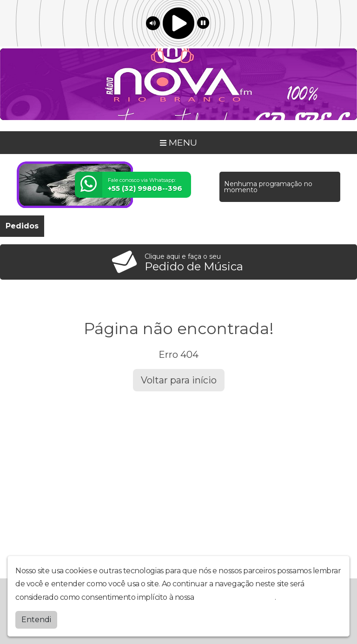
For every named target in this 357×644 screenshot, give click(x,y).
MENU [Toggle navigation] (178, 142)
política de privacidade (235, 597)
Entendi (36, 620)
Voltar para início (179, 380)
